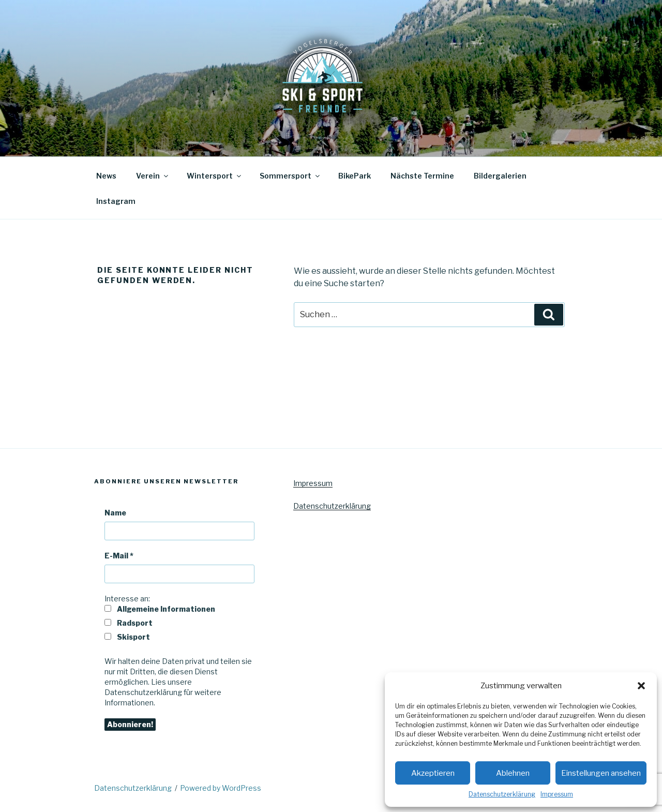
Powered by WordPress (221, 788)
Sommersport (290, 176)
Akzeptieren (433, 773)
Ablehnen (513, 773)
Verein (153, 176)
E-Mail (119, 556)
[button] (641, 686)
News (106, 176)
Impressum (557, 794)
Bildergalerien (500, 176)
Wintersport (215, 176)
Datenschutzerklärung (502, 794)
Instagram (116, 201)
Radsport (129, 623)
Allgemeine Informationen (160, 609)
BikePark (355, 176)
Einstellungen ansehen (601, 773)
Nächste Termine (422, 176)
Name (115, 513)
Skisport (127, 637)
